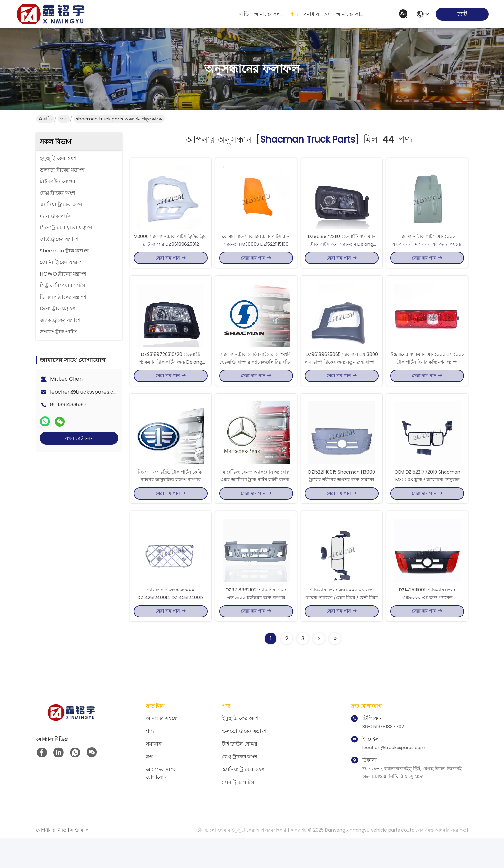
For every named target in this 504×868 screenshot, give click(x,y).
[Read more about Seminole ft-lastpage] (335, 669)
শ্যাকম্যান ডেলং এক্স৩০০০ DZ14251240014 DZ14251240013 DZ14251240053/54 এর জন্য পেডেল (171, 627)
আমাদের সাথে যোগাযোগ (351, 14)
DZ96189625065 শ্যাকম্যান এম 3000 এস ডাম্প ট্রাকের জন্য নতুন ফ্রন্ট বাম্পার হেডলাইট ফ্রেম (342, 376)
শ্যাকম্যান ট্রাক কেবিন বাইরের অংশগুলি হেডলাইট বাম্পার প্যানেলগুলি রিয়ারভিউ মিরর (256, 376)
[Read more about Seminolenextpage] (319, 669)
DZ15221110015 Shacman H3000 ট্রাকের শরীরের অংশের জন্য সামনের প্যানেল (342, 502)
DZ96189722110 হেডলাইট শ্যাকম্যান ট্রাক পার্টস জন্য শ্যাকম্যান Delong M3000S (342, 251)
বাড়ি (244, 14)
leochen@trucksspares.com (86, 392)
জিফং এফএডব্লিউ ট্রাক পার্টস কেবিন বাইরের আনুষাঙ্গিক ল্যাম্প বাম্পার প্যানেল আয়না (171, 502)
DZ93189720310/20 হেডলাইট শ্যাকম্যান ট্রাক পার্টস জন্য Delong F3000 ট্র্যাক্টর (171, 376)
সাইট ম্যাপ (80, 860)
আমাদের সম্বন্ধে (269, 14)
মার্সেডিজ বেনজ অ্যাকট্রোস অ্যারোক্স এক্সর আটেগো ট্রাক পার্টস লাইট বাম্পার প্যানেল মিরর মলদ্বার (256, 502)
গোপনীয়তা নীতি (51, 860)
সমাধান (311, 14)
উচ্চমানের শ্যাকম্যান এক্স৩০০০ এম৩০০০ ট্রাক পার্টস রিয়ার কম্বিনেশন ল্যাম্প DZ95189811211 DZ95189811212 (427, 376)
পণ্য (294, 14)
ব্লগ (328, 14)
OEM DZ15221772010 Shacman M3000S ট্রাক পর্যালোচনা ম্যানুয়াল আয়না (427, 502)
